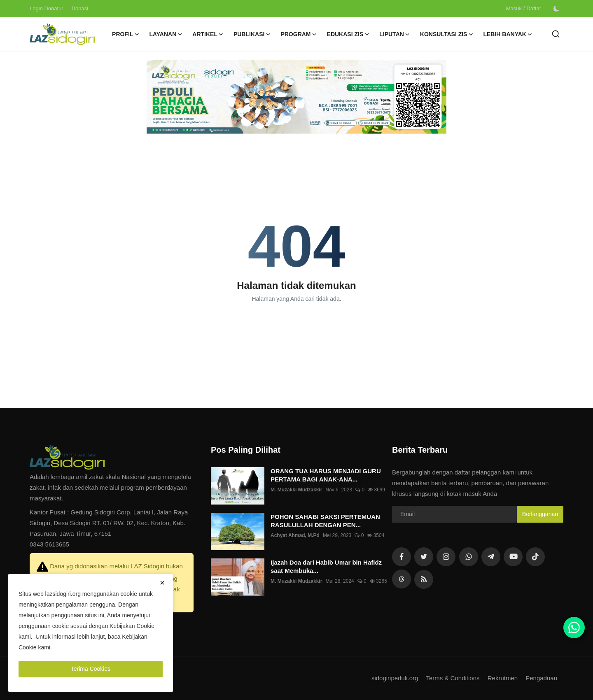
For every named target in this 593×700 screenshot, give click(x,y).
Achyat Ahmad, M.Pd (295, 535)
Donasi (80, 8)
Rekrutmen (503, 678)
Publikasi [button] (252, 34)
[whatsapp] (469, 557)
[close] (162, 583)
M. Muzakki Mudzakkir (296, 490)
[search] (556, 34)
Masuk (514, 8)
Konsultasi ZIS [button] (447, 34)
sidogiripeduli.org (395, 678)
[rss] (402, 579)
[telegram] (491, 557)
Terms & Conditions (453, 678)
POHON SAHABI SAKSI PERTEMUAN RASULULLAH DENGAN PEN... (325, 521)
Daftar (534, 8)
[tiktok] (535, 557)
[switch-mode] (556, 9)
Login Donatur (47, 8)
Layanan (166, 34)
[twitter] (424, 557)
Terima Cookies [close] (91, 669)
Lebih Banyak (508, 34)
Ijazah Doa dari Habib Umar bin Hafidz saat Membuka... (326, 566)
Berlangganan (540, 514)
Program (299, 34)
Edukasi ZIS (348, 34)
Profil (126, 34)
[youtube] (513, 557)
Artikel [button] (208, 34)
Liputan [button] (395, 34)
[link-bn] (296, 97)
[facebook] (402, 557)
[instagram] (446, 557)
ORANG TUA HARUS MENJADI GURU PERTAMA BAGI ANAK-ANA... (326, 475)
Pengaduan (541, 678)
